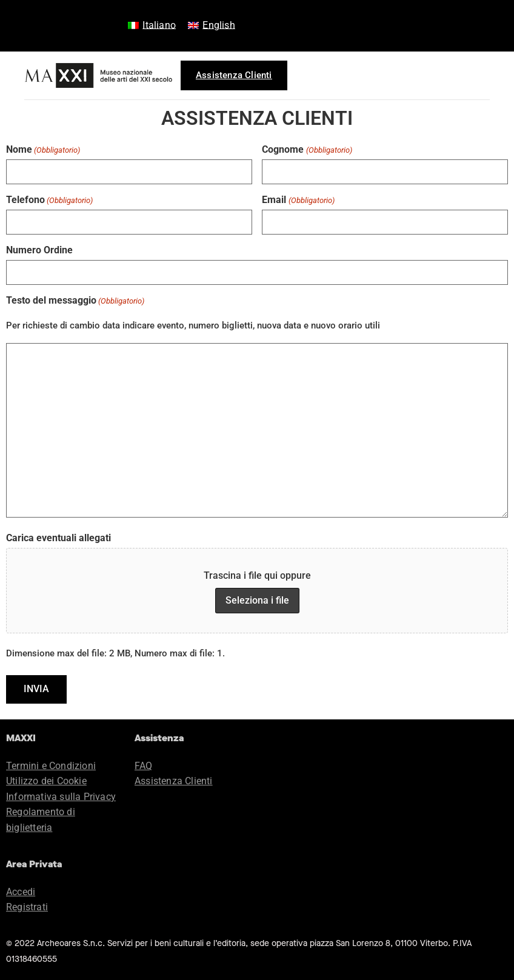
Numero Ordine (39, 249)
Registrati (27, 905)
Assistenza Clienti (174, 780)
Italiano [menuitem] (159, 25)
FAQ (144, 764)
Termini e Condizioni (51, 764)
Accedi (21, 890)
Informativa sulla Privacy (61, 795)
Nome (43, 150)
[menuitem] (152, 25)
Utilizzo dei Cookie (46, 780)
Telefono (49, 199)
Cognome (307, 150)
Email (298, 199)
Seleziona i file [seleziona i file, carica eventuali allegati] (257, 599)
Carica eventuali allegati (58, 537)
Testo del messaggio (75, 299)
